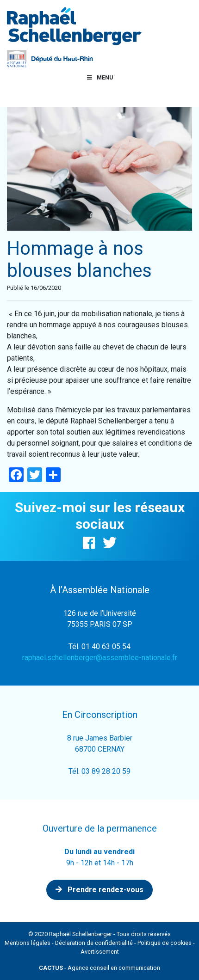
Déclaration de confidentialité (94, 943)
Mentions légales (28, 943)
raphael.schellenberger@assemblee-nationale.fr (100, 658)
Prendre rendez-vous (99, 890)
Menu (99, 78)
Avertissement (100, 952)
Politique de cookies (165, 943)
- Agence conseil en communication (99, 968)
